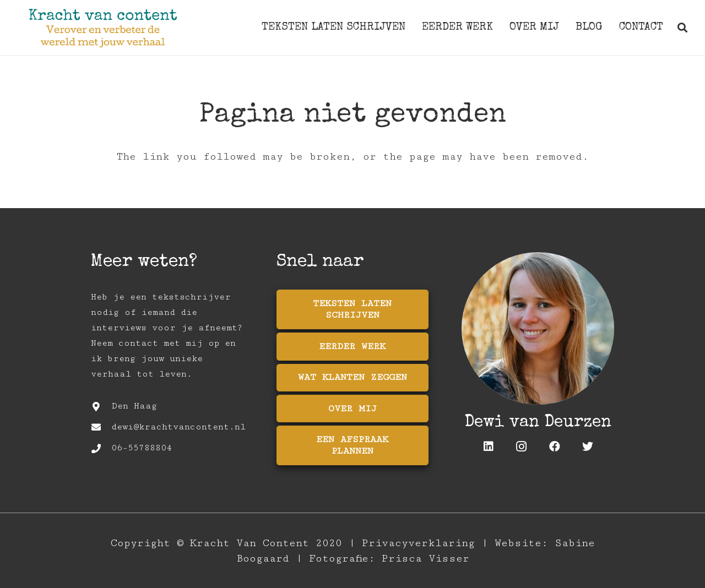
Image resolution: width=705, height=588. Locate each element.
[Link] (103, 28)
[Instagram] (522, 447)
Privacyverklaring (418, 543)
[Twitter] (588, 447)
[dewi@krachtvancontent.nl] (101, 427)
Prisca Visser (425, 558)
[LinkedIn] (489, 447)
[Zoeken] (682, 28)
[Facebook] (555, 447)
